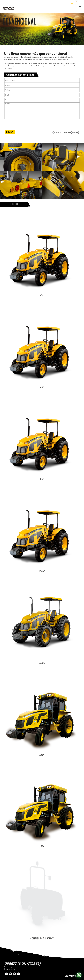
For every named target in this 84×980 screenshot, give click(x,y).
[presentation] (21, 125)
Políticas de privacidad (11, 967)
